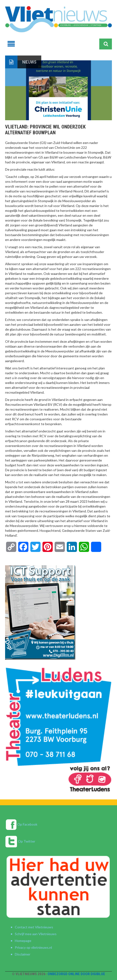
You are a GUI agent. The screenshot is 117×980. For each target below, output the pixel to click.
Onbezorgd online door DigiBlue (76, 974)
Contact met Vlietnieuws (34, 927)
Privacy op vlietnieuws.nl (33, 947)
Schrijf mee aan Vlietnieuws (36, 934)
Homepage (23, 941)
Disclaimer (23, 954)
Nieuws (29, 62)
